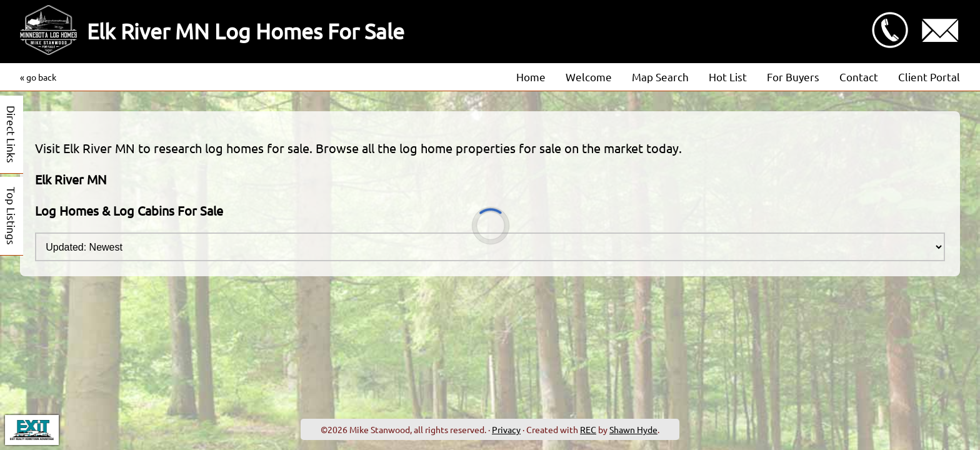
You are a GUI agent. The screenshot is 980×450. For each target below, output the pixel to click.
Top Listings (12, 216)
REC (588, 429)
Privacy (506, 429)
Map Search (660, 77)
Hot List (728, 77)
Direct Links (12, 134)
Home (531, 77)
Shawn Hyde (633, 429)
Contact (859, 77)
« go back (38, 77)
